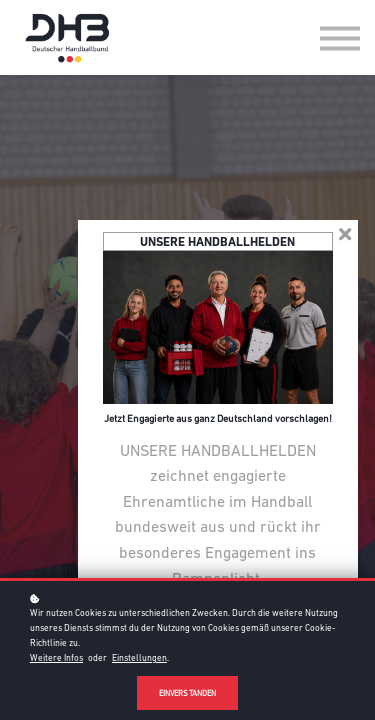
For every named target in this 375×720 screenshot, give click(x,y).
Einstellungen (139, 658)
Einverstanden (187, 693)
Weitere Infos (56, 658)
